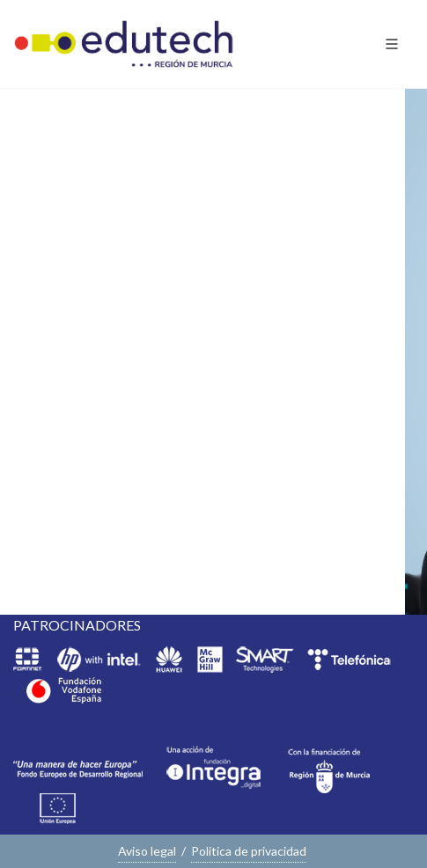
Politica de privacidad (249, 851)
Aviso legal (147, 851)
